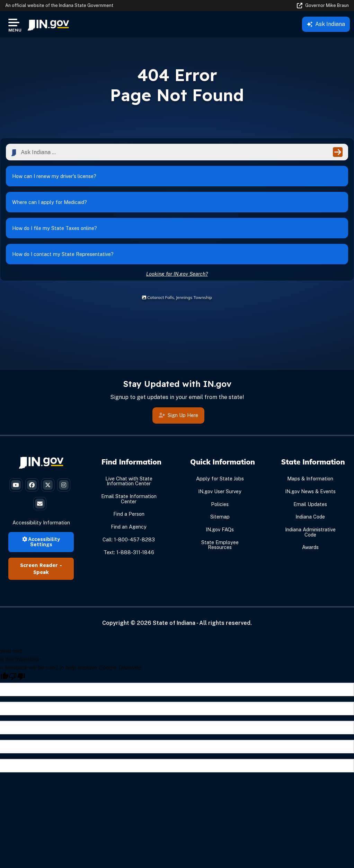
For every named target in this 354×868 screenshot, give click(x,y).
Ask (326, 24)
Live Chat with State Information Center (129, 481)
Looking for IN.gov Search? (177, 274)
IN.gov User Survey (220, 491)
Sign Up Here (178, 416)
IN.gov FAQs (220, 529)
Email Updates (310, 504)
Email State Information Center (129, 499)
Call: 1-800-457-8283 (129, 539)
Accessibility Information (41, 522)
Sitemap (220, 517)
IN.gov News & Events (310, 491)
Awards (310, 547)
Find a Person (129, 514)
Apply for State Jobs (220, 479)
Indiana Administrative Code (310, 532)
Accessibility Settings (41, 542)
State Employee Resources (220, 545)
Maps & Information (310, 479)
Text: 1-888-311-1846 (129, 552)
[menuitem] (48, 24)
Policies (220, 504)
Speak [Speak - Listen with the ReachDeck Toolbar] (41, 572)
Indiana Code (310, 517)
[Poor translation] (17, 677)
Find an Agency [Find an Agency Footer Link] (129, 527)
